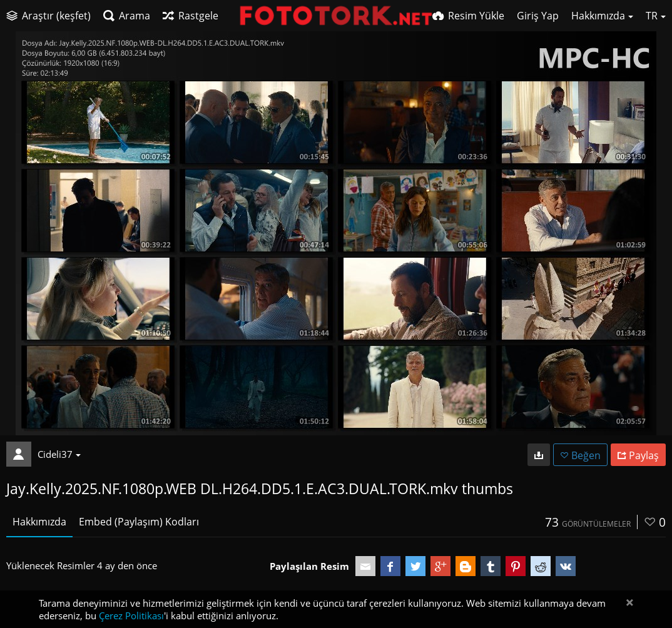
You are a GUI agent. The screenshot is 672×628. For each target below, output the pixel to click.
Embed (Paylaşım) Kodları (139, 522)
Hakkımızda (39, 522)
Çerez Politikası (131, 615)
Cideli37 (59, 454)
